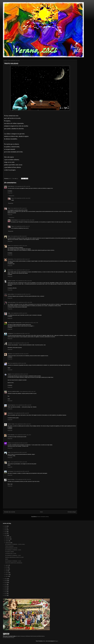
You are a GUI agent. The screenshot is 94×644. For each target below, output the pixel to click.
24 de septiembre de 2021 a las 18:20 (19, 443)
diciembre (8, 537)
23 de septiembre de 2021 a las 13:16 (22, 294)
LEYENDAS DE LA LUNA (11, 554)
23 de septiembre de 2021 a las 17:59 (21, 343)
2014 (6, 590)
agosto (7, 565)
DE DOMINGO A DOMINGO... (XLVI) (13, 550)
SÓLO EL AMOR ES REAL (14, 392)
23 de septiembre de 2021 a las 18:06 (26, 220)
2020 (6, 579)
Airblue (9, 443)
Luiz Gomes (10, 471)
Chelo (9, 313)
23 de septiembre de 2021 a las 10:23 (19, 236)
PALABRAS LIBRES (10, 552)
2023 (6, 532)
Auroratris (10, 343)
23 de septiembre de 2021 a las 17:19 (21, 333)
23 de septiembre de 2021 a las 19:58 (18, 363)
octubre (7, 541)
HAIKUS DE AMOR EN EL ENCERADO (14, 563)
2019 (6, 581)
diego (9, 452)
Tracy (13, 198)
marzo (7, 573)
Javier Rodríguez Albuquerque (15, 323)
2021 (6, 535)
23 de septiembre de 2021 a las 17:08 (30, 323)
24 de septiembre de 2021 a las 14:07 (23, 435)
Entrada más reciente (10, 512)
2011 (6, 595)
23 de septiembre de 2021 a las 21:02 (20, 374)
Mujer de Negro (11, 479)
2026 (6, 526)
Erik (9, 363)
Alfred (9, 246)
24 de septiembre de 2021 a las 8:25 (21, 413)
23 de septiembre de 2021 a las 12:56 (24, 281)
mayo (7, 569)
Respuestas (12, 196)
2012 (6, 594)
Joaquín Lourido (11, 281)
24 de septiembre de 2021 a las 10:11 (23, 424)
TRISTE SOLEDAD (9, 546)
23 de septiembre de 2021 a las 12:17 (22, 270)
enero (7, 576)
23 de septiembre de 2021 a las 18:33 (20, 354)
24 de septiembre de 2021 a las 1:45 (28, 392)
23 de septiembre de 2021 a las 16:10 (19, 313)
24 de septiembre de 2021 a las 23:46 (19, 462)
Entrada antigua (72, 512)
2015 (6, 588)
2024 (6, 530)
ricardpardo (10, 333)
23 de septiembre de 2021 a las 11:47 (22, 259)
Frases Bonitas (11, 435)
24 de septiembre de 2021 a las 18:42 (19, 452)
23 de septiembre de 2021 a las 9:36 (22, 186)
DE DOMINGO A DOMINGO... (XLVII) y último (15, 544)
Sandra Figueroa (11, 405)
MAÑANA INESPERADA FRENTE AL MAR (14, 557)
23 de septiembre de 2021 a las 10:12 (19, 208)
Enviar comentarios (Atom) (43, 517)
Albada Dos (10, 413)
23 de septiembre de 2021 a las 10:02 (22, 198)
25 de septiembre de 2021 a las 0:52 (21, 471)
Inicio (41, 512)
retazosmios (11, 259)
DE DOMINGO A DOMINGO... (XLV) (13, 555)
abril (7, 571)
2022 (6, 534)
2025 (6, 528)
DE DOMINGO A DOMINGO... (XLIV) (13, 561)
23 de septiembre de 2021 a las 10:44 (19, 246)
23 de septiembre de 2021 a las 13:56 (24, 302)
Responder (10, 193)
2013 (6, 592)
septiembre (8, 543)
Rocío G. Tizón (11, 424)
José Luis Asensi (12, 302)
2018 (6, 582)
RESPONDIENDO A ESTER (11, 548)
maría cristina (11, 294)
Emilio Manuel (11, 186)
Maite (9, 462)
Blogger (56, 641)
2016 (6, 586)
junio (7, 567)
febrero (7, 575)
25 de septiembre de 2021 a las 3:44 (23, 479)
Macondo (10, 354)
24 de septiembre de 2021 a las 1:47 (22, 226)
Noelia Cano (10, 270)
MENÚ (7, 559)
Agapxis (10, 374)
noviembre (8, 539)
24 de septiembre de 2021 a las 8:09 (23, 405)
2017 (6, 584)
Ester (9, 236)
